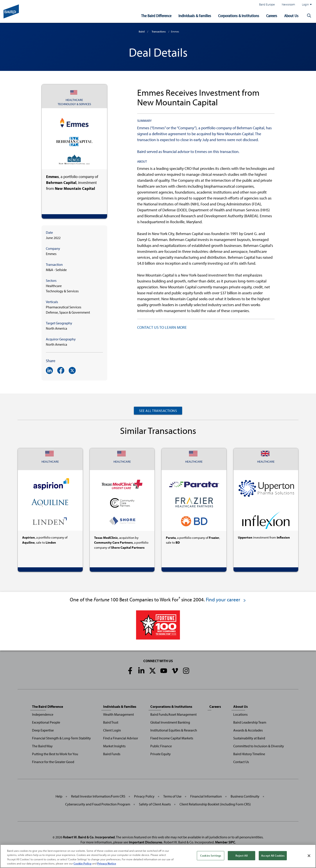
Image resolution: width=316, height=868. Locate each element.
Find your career (226, 599)
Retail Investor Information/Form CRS (98, 796)
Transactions (159, 31)
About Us (291, 16)
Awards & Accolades (248, 730)
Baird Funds (112, 754)
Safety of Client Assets (155, 804)
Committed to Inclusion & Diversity (259, 746)
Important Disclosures (146, 842)
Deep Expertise (43, 730)
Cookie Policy (83, 865)
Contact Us (241, 762)
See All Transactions (158, 411)
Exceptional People (46, 722)
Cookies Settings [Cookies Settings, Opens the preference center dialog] (211, 857)
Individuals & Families (195, 16)
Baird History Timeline (249, 754)
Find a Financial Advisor (121, 738)
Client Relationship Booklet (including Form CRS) (215, 804)
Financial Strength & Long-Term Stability (61, 738)
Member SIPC (225, 842)
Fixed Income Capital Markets (172, 738)
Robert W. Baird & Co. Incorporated (89, 837)
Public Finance (161, 746)
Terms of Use (172, 796)
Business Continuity (245, 796)
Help (59, 796)
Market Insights (114, 746)
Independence (43, 714)
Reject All (241, 857)
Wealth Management (118, 714)
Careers (272, 16)
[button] (309, 16)
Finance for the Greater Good (53, 762)
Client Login (112, 730)
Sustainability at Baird (249, 738)
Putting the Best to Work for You (55, 754)
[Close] (309, 857)
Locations (240, 714)
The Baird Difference (156, 16)
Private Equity (161, 754)
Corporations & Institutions (239, 16)
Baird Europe (267, 4)
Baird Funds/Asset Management (173, 714)
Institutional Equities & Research (174, 730)
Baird (142, 31)
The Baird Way (42, 746)
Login (307, 4)
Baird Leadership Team (250, 722)
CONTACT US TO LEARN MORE (162, 327)
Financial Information (206, 796)
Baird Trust (111, 722)
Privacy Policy (144, 796)
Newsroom (288, 4)
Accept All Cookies (273, 857)
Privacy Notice (107, 865)
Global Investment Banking (170, 722)
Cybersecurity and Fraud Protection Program (98, 804)
